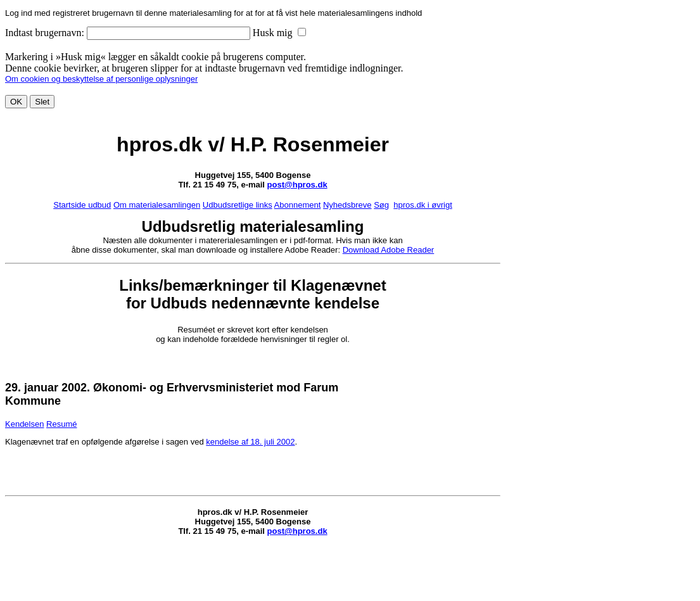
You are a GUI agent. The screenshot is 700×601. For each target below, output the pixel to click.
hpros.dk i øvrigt (423, 205)
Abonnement (298, 205)
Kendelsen (24, 424)
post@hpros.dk (297, 185)
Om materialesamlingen (157, 205)
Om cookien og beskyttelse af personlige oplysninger (101, 79)
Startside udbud (82, 205)
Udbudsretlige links (238, 205)
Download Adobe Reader (389, 250)
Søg (381, 205)
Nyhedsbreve (347, 205)
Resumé (61, 424)
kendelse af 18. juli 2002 (250, 442)
